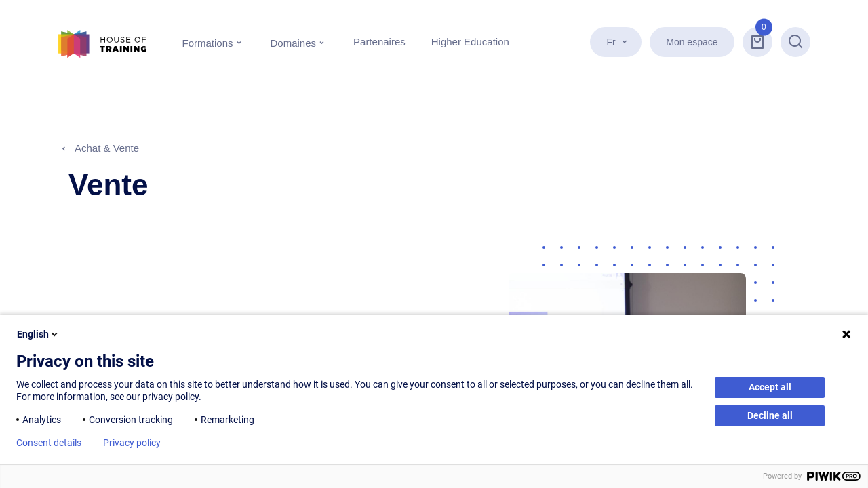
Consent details (49, 443)
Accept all (770, 387)
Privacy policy (132, 443)
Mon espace (692, 42)
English (38, 334)
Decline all (770, 415)
